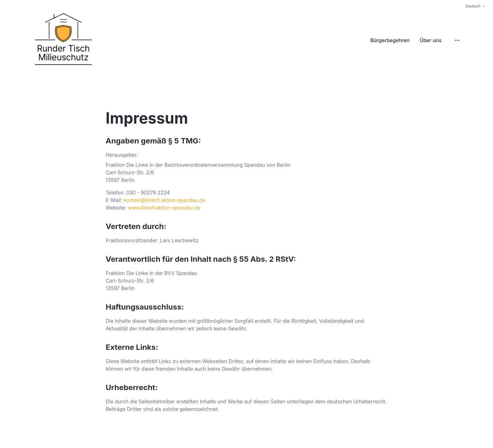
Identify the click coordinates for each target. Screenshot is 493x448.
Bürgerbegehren (390, 40)
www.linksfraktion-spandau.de (164, 208)
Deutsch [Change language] (475, 6)
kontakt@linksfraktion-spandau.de (164, 200)
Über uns (431, 40)
